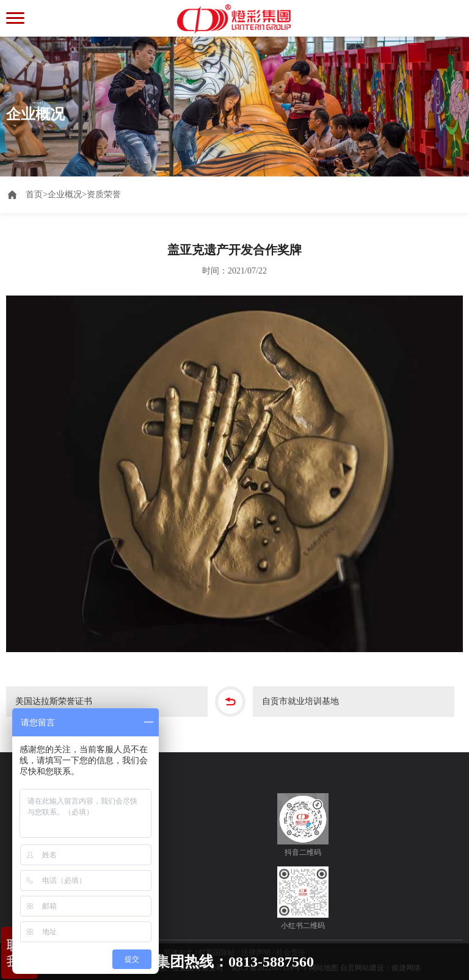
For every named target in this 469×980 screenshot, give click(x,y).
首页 (37, 194)
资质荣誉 (104, 194)
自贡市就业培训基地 (300, 701)
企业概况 (65, 194)
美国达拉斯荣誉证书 (54, 701)
